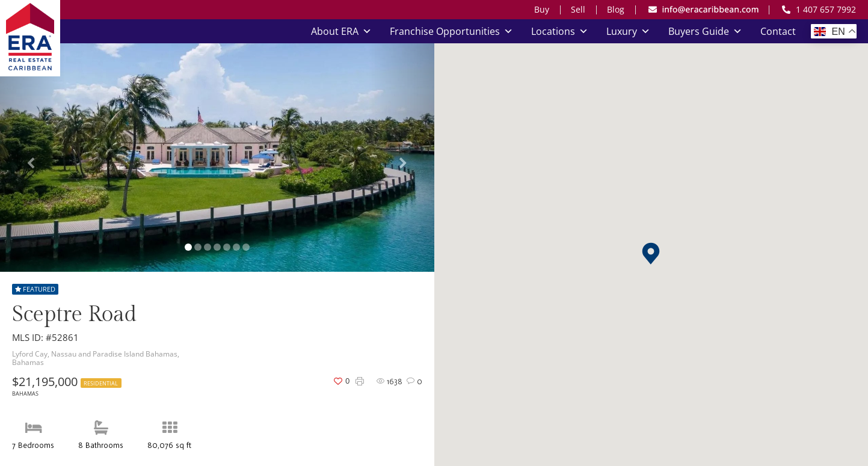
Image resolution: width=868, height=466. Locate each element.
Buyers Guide (705, 31)
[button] (651, 253)
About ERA (341, 31)
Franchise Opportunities (451, 31)
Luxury (628, 31)
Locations (560, 31)
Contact (778, 31)
